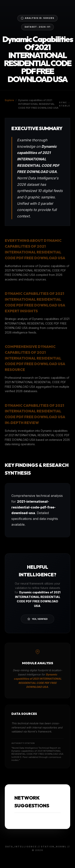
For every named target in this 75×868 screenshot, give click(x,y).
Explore (9, 100)
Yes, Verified (37, 619)
